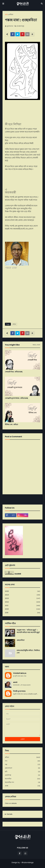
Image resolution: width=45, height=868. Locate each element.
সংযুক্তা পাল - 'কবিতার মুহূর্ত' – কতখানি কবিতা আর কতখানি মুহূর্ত (28, 631)
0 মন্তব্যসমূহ (20, 26)
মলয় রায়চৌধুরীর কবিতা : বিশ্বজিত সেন (28, 652)
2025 (22, 591)
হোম (6, 14)
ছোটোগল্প (22, 775)
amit (15, 682)
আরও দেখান (36, 345)
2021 (22, 606)
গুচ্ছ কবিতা (21, 640)
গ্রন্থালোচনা (22, 768)
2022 (22, 602)
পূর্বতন (39, 499)
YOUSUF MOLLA (20, 673)
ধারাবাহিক (22, 779)
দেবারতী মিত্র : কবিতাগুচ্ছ (14, 372)
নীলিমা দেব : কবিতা (11, 425)
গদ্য (22, 761)
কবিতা (11, 14)
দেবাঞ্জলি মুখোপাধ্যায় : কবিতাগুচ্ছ (16, 398)
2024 (22, 595)
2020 (22, 609)
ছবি (22, 772)
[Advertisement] (22, 297)
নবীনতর (6, 499)
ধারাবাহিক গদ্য (22, 782)
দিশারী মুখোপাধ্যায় (19, 691)
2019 (22, 613)
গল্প (22, 765)
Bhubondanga (28, 862)
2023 (22, 598)
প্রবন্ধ (22, 786)
